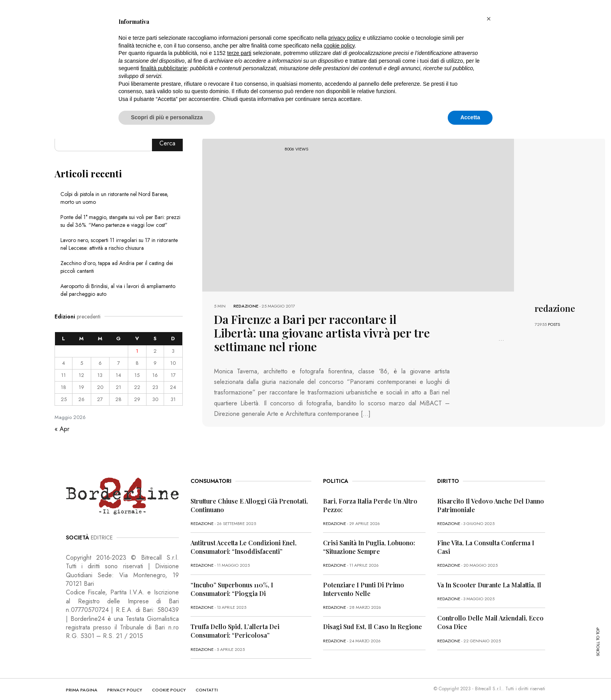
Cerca (167, 143)
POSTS (554, 324)
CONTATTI (207, 677)
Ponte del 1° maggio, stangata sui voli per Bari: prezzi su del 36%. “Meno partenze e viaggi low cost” (120, 221)
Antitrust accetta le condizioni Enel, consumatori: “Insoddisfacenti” (244, 535)
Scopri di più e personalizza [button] (167, 117)
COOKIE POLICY (169, 677)
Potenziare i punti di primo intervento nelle (364, 577)
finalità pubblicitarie (164, 68)
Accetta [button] (470, 117)
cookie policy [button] (339, 46)
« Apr (62, 429)
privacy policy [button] (345, 38)
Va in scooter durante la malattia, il (489, 572)
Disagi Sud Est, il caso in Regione (373, 614)
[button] (489, 19)
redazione (246, 306)
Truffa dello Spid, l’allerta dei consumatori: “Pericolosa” (235, 619)
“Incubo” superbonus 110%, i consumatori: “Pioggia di (232, 577)
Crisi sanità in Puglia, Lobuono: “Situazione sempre (369, 535)
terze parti (239, 53)
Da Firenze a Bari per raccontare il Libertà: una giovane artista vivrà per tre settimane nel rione (322, 325)
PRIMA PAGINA (82, 677)
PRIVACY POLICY (125, 677)
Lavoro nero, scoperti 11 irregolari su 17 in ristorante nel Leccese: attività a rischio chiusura (119, 244)
